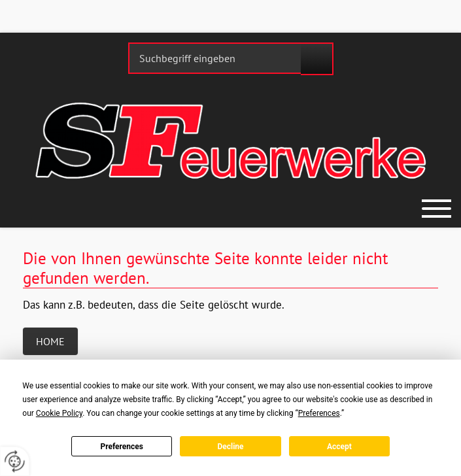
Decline (230, 447)
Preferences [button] (319, 413)
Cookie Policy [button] (59, 413)
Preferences (122, 447)
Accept (339, 447)
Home (50, 341)
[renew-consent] (15, 461)
